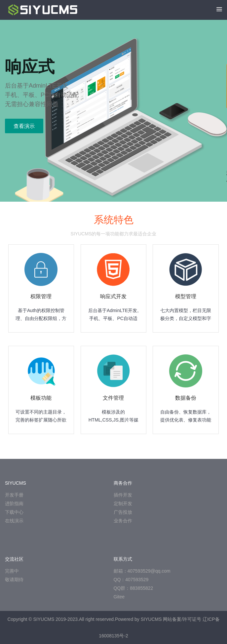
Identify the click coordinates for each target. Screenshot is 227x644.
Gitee (119, 597)
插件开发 (123, 495)
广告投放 (123, 512)
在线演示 (14, 521)
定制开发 (123, 503)
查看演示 (24, 126)
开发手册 (14, 495)
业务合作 (123, 521)
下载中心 (14, 512)
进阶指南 (14, 503)
